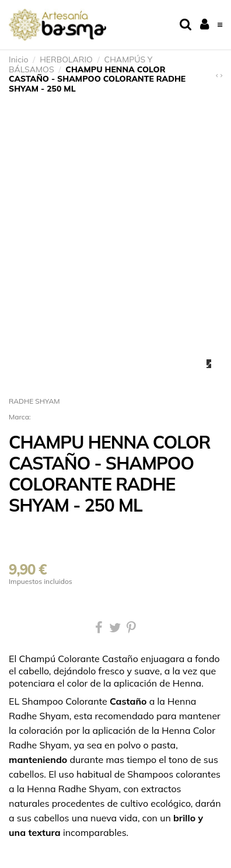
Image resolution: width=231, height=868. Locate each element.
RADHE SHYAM (34, 401)
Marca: (20, 417)
